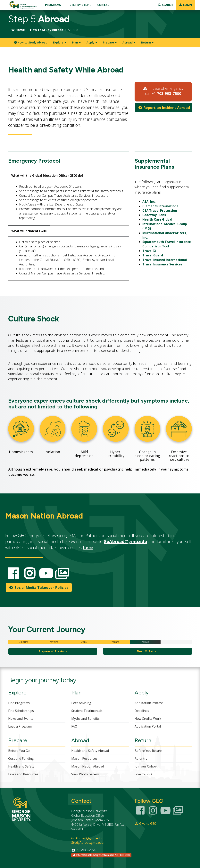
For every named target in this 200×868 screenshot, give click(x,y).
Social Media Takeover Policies (39, 587)
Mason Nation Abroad (88, 766)
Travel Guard (153, 255)
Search (165, 5)
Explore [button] (60, 42)
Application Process (149, 703)
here (88, 547)
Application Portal (148, 726)
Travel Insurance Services (162, 264)
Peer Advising (81, 703)
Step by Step (80, 5)
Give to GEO (143, 774)
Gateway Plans (154, 215)
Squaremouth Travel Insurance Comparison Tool (167, 244)
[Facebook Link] (140, 813)
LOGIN (185, 5)
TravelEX (149, 251)
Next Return (148, 651)
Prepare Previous (53, 651)
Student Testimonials (87, 711)
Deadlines (142, 711)
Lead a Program (20, 726)
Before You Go (19, 751)
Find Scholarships (21, 711)
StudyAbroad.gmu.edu (87, 843)
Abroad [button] (129, 42)
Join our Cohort (146, 766)
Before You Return (148, 751)
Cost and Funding (21, 758)
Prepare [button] (110, 42)
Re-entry (141, 758)
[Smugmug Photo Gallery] (178, 813)
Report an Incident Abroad (164, 108)
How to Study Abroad (47, 30)
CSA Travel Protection (160, 211)
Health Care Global (157, 219)
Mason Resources (84, 758)
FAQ (74, 726)
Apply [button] (92, 42)
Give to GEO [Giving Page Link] (146, 824)
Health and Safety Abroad (90, 751)
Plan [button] (76, 42)
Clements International (161, 206)
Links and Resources (23, 774)
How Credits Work (148, 719)
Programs (54, 5)
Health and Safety (21, 766)
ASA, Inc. (149, 202)
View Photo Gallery (85, 774)
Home (18, 30)
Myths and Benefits (85, 719)
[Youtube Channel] (165, 813)
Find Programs (19, 703)
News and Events (21, 719)
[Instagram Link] (153, 813)
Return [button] (147, 42)
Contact (106, 5)
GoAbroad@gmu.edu (125, 541)
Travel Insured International (165, 260)
